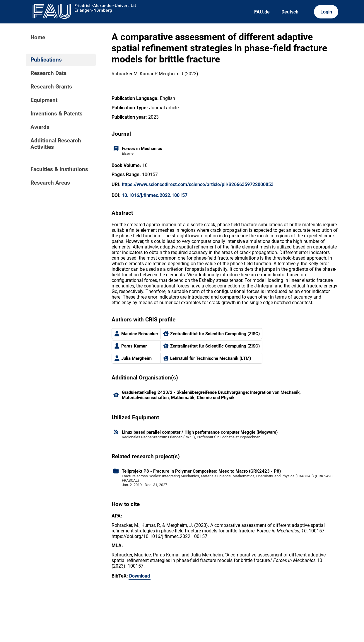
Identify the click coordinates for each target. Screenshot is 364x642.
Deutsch (290, 12)
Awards (40, 127)
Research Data (48, 73)
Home (38, 38)
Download (140, 576)
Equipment (44, 100)
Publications (46, 60)
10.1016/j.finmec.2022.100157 (155, 195)
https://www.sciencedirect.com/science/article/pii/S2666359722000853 (198, 184)
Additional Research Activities (56, 144)
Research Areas (50, 183)
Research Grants (51, 87)
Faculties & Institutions (59, 169)
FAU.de (262, 12)
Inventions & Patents (57, 114)
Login (326, 12)
